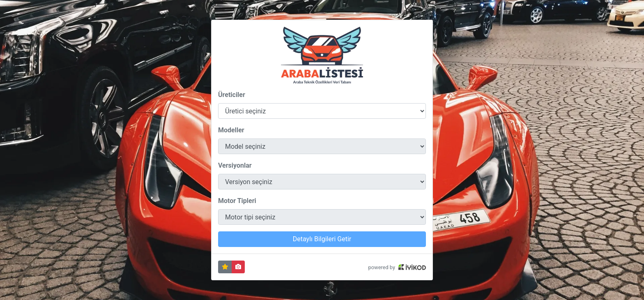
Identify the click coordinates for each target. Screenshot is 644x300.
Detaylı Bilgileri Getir (322, 239)
